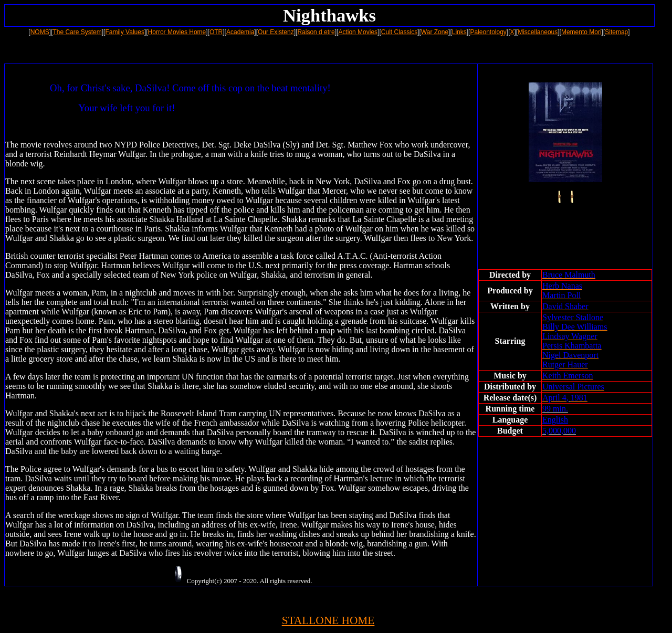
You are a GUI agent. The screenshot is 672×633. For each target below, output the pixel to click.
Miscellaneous (538, 32)
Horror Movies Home (177, 32)
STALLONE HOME (328, 620)
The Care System (77, 32)
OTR (216, 32)
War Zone (435, 32)
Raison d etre (316, 32)
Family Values (124, 32)
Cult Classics (399, 32)
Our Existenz (276, 32)
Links (459, 32)
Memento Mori (581, 32)
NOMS (40, 32)
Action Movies (358, 32)
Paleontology (488, 32)
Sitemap (616, 32)
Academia (240, 32)
